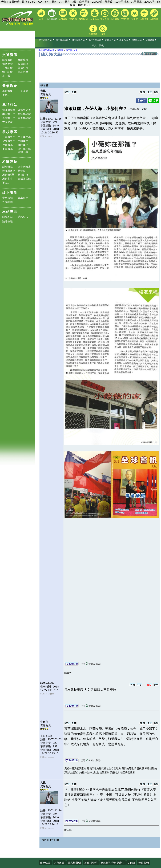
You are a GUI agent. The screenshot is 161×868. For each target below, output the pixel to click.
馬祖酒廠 (115, 15)
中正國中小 (24, 137)
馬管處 (22, 171)
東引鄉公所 (24, 118)
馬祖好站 (10, 105)
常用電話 (7, 198)
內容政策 (59, 863)
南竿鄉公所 (9, 114)
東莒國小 (7, 149)
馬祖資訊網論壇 (46, 50)
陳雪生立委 (24, 110)
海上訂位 (7, 72)
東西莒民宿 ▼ (112, 40)
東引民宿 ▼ (125, 40)
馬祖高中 (7, 179)
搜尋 (103, 30)
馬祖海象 (7, 91)
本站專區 (10, 212)
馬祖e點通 (8, 175)
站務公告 (23, 217)
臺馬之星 (23, 72)
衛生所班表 (24, 167)
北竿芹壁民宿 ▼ (96, 40)
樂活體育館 (24, 179)
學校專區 (10, 132)
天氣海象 (10, 86)
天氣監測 (154, 15)
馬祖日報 (63, 15)
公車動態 (23, 198)
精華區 (60, 50)
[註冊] (101, 45)
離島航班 (7, 60)
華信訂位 (23, 68)
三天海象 (23, 91)
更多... (6, 95)
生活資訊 (93, 30)
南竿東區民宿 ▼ (47, 40)
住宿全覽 (125, 15)
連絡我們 (144, 863)
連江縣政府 (9, 171)
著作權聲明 (91, 863)
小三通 (6, 76)
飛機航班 (73, 15)
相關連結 (10, 161)
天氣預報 (144, 15)
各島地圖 (7, 202)
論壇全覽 (7, 222)
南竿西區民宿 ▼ (63, 40)
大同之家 (7, 122)
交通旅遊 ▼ (151, 40)
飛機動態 (7, 64)
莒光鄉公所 (9, 118)
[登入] (94, 45)
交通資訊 (10, 55)
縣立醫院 (7, 167)
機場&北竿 (84, 15)
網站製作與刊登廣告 (113, 863)
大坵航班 (23, 60)
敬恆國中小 (9, 141)
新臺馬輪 (95, 15)
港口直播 (105, 15)
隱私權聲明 (74, 863)
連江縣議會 (9, 110)
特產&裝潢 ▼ (138, 40)
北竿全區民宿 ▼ (80, 40)
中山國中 (23, 141)
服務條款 (45, 863)
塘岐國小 (23, 145)
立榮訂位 (7, 68)
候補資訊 (23, 64)
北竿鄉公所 (24, 114)
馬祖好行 (23, 175)
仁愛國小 (7, 145)
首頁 (41, 15)
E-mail (131, 863)
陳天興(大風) (72, 50)
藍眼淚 (135, 15)
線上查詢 (10, 193)
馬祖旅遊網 (52, 15)
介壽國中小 (9, 137)
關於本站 (7, 217)
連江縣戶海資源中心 (24, 150)
